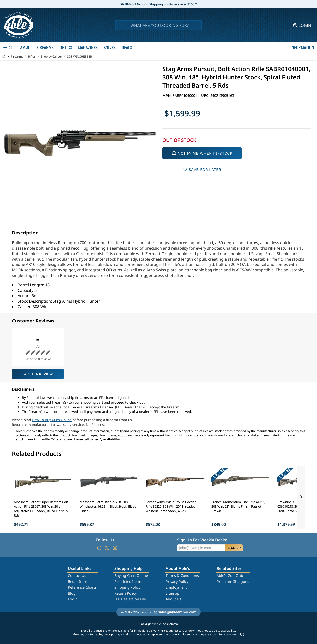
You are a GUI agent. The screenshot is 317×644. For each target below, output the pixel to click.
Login (73, 599)
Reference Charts (82, 587)
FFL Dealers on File (130, 599)
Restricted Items (128, 581)
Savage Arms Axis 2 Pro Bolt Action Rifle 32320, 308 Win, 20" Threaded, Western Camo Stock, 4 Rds (171, 506)
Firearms (17, 56)
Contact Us (77, 575)
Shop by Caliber (51, 56)
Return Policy (126, 593)
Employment (176, 587)
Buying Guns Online (131, 575)
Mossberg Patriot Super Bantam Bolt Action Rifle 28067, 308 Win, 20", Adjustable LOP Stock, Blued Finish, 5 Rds (41, 509)
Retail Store (78, 581)
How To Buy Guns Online (52, 420)
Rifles (32, 56)
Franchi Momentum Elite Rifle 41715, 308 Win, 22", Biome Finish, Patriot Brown (238, 506)
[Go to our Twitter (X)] (107, 548)
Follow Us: (106, 540)
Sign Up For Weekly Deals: (202, 540)
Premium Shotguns (233, 581)
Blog (72, 593)
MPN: (168, 96)
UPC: (206, 96)
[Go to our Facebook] (99, 548)
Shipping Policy (127, 587)
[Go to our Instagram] (115, 548)
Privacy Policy (177, 581)
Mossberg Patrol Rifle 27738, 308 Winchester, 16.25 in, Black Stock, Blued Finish (108, 506)
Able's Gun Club (230, 575)
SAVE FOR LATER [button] (202, 169)
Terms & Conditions (182, 575)
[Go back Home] (4, 56)
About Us (173, 599)
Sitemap (172, 593)
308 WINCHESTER (79, 56)
